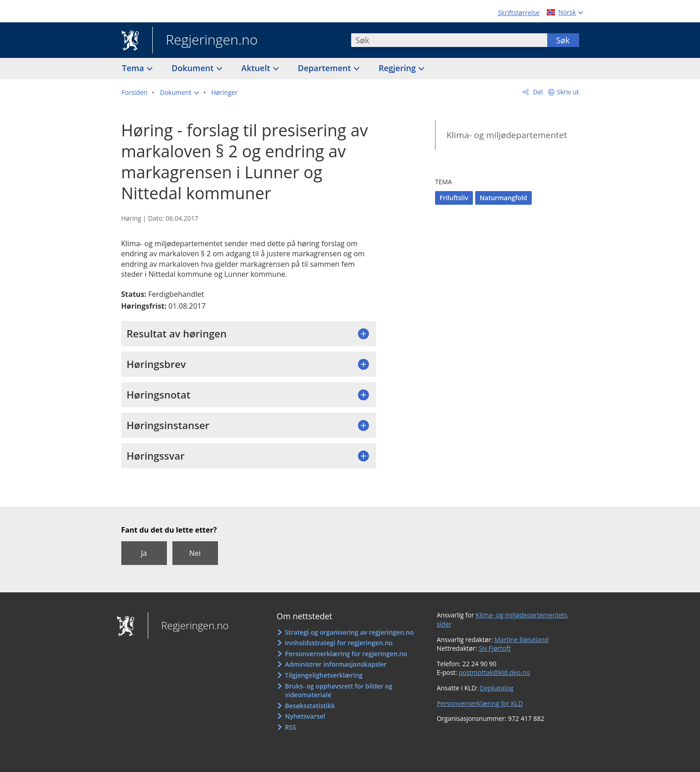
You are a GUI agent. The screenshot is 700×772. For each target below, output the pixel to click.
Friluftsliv (454, 198)
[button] (179, 93)
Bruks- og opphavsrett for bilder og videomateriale (339, 691)
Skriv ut (568, 92)
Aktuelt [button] (257, 68)
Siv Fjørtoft (495, 648)
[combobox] (449, 40)
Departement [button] (325, 68)
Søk (563, 40)
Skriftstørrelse (519, 13)
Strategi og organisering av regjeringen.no (350, 632)
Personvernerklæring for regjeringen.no (346, 654)
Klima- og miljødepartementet (507, 135)
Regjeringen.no (205, 41)
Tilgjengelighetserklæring (324, 675)
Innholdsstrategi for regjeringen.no (339, 643)
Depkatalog (497, 688)
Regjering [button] (398, 68)
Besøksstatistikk (310, 706)
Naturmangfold (503, 198)
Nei (195, 553)
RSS (290, 727)
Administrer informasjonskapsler (336, 664)
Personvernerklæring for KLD (480, 703)
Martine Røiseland (521, 640)
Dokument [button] (194, 68)
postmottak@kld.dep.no (495, 672)
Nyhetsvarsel (305, 716)
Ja (144, 553)
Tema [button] (134, 68)
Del (537, 92)
